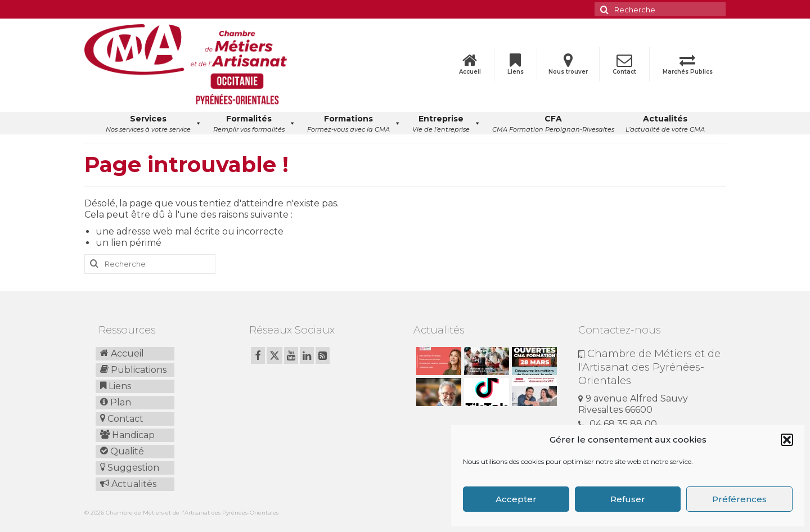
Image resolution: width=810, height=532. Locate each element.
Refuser (628, 499)
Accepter (516, 499)
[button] (787, 440)
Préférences (739, 499)
